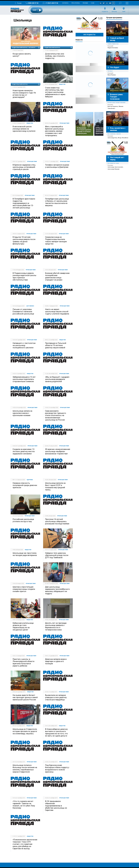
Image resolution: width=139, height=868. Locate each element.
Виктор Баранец (113, 106)
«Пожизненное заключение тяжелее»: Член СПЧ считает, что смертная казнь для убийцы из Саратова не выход (25, 844)
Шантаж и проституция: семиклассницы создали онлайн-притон (24, 589)
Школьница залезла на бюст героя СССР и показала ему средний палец (55, 486)
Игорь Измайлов (123, 138)
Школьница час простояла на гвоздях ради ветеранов (25, 554)
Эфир (124, 12)
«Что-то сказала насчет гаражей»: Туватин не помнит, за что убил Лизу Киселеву (24, 805)
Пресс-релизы (76, 3)
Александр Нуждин (113, 169)
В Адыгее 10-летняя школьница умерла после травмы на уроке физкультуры (24, 240)
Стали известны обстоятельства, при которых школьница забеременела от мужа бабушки (55, 92)
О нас (93, 3)
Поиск (120, 3)
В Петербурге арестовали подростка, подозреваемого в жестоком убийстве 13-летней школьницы (24, 203)
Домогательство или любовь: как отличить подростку (55, 56)
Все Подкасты (89, 35)
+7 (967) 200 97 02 (52, 3)
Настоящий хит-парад (89, 24)
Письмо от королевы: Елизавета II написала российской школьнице (23, 312)
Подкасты (105, 12)
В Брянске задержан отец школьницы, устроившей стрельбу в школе (24, 167)
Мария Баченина (113, 48)
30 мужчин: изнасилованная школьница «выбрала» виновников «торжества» (58, 451)
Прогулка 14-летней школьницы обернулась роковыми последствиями (57, 521)
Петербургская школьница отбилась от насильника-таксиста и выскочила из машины (57, 202)
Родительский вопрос (52, 48)
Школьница (23, 20)
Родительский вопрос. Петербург (24, 48)
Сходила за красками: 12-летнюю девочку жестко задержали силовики (24, 451)
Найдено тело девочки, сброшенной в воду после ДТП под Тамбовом (57, 555)
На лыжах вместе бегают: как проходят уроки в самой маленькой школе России (25, 697)
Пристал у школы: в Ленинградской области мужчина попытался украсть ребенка (23, 662)
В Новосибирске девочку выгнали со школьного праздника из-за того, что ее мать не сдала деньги (56, 732)
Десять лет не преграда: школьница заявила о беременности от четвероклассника (56, 626)
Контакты (65, 3)
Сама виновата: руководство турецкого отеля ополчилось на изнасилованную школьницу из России (56, 415)
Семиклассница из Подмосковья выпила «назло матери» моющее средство (56, 240)
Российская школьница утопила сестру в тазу (23, 520)
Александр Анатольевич (115, 167)
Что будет (115, 67)
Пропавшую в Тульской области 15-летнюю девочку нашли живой (56, 345)
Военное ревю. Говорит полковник (117, 97)
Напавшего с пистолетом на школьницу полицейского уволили (24, 345)
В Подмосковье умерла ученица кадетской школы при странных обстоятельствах (24, 276)
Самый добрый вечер (113, 44)
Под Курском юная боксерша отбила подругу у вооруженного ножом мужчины (57, 769)
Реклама (85, 3)
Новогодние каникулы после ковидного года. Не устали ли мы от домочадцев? (24, 94)
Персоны (114, 12)
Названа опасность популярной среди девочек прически (25, 485)
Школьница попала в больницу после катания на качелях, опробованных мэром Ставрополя (25, 769)
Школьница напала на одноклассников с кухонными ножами (22, 413)
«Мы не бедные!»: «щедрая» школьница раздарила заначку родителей (57, 379)
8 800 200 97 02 (33, 3)
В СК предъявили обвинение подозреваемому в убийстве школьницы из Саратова (56, 806)
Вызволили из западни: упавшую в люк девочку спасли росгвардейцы (56, 697)
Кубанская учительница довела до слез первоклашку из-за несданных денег (23, 626)
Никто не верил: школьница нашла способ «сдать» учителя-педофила (57, 312)
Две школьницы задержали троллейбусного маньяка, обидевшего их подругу (57, 590)
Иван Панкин (112, 75)
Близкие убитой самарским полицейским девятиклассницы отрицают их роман (57, 276)
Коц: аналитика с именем (114, 134)
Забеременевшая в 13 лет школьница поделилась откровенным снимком (24, 379)
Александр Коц (112, 138)
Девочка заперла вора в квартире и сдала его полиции (56, 661)
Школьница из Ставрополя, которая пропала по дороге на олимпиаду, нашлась (25, 731)
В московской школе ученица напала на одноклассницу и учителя (24, 129)
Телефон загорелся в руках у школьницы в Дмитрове (57, 166)
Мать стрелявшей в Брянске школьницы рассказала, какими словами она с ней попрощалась (54, 131)
